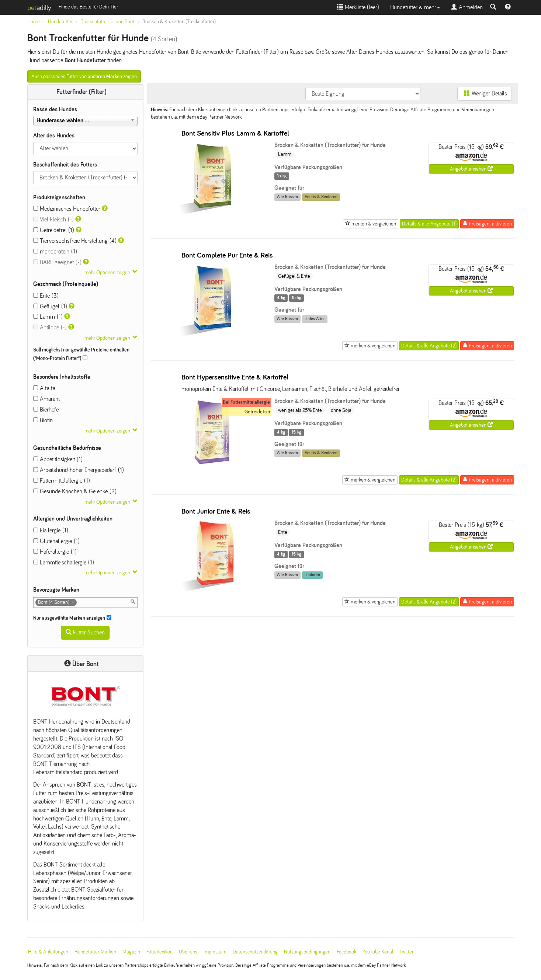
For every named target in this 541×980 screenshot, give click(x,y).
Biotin (43, 420)
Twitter (406, 952)
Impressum (215, 952)
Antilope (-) (50, 327)
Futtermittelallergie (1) (62, 481)
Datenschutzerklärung (255, 952)
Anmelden (467, 7)
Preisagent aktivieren (487, 224)
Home (34, 22)
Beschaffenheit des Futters (65, 164)
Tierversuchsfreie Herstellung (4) (75, 241)
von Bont (125, 22)
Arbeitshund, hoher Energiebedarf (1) (79, 470)
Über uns (188, 952)
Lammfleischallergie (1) (64, 562)
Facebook (346, 952)
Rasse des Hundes (55, 109)
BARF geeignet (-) (57, 262)
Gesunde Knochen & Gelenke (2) (75, 491)
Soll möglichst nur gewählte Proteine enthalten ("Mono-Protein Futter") (81, 354)
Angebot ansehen (471, 169)
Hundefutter (60, 22)
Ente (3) (46, 296)
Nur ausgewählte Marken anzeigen (72, 618)
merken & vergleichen (371, 224)
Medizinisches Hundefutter (67, 209)
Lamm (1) (48, 317)
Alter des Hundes (54, 135)
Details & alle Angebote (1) (429, 224)
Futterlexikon (159, 952)
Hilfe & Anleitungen (48, 952)
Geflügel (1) (50, 306)
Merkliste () (358, 7)
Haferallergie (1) (55, 552)
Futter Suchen (85, 632)
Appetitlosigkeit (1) (58, 459)
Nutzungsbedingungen (307, 952)
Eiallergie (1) (51, 530)
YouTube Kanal (378, 952)
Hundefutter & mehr (415, 7)
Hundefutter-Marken (95, 952)
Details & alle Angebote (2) (429, 346)
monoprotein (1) (55, 251)
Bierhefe (46, 409)
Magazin (131, 952)
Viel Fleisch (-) (53, 219)
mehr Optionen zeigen (107, 272)
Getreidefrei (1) (54, 230)
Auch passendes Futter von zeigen (84, 76)
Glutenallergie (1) (56, 541)
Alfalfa (44, 388)
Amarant (46, 399)
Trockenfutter (94, 22)
